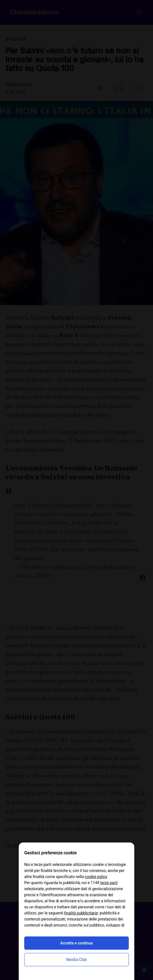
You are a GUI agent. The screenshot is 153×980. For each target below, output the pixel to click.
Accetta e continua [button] (76, 943)
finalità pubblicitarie (81, 913)
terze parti (109, 883)
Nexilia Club (76, 960)
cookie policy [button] (96, 877)
